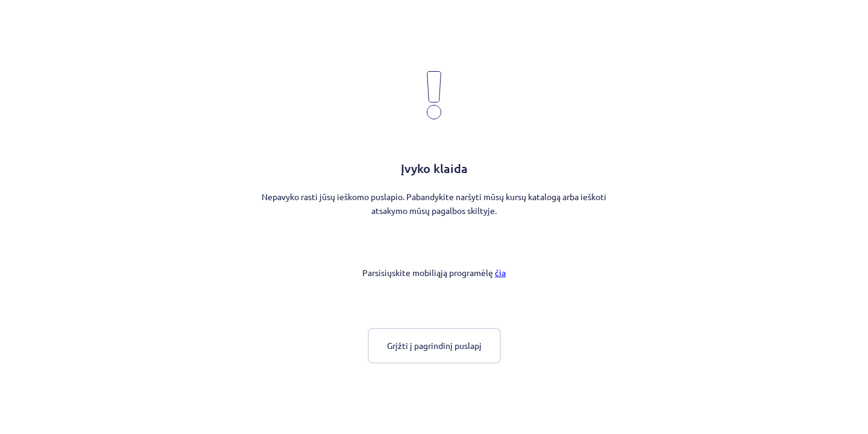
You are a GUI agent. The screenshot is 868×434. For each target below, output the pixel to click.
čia (500, 272)
